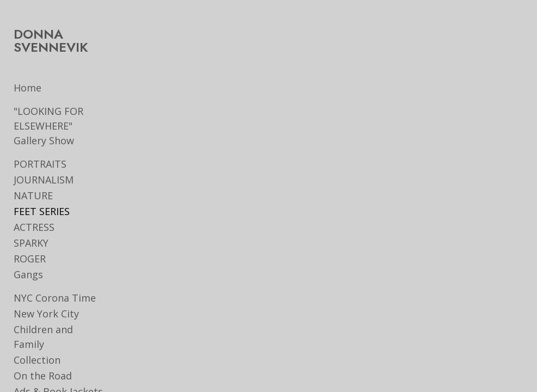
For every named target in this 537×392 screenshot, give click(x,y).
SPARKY (31, 243)
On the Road (43, 361)
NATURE (33, 195)
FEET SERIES (42, 211)
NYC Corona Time (55, 298)
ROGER (30, 259)
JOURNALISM (44, 180)
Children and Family (60, 329)
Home (28, 88)
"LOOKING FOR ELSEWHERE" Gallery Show (61, 126)
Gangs (28, 274)
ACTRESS (34, 227)
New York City (46, 314)
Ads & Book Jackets (58, 377)
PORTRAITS (40, 164)
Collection (37, 345)
